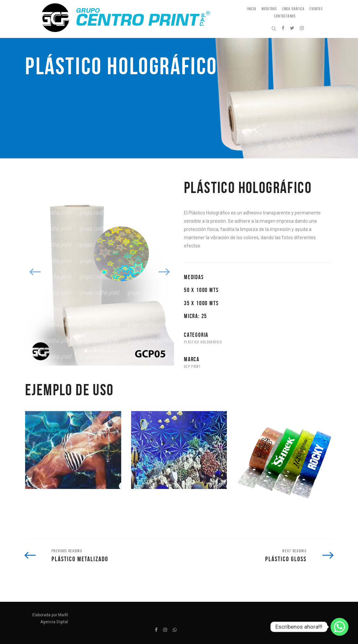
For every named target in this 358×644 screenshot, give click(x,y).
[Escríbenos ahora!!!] (340, 627)
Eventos (316, 9)
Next (164, 272)
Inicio (252, 9)
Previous (35, 272)
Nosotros (269, 9)
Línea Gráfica (293, 9)
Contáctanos (285, 16)
